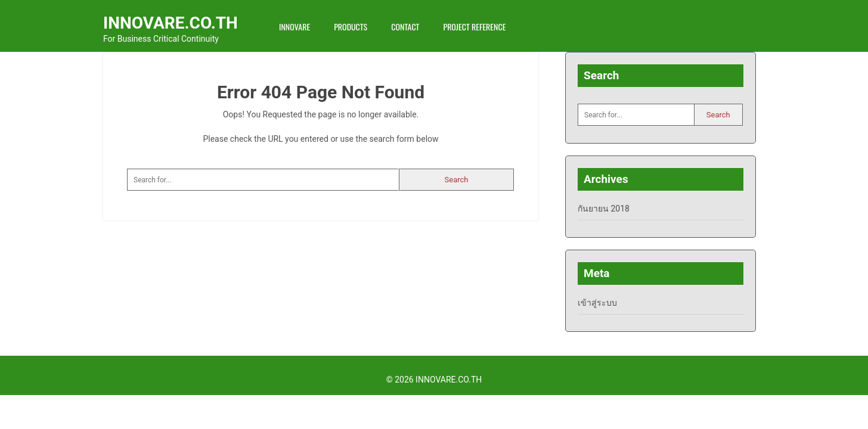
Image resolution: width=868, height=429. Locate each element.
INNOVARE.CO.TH (170, 23)
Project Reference (474, 27)
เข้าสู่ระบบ (597, 303)
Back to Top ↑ (749, 380)
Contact (405, 27)
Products (351, 27)
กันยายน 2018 (604, 209)
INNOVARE (294, 27)
